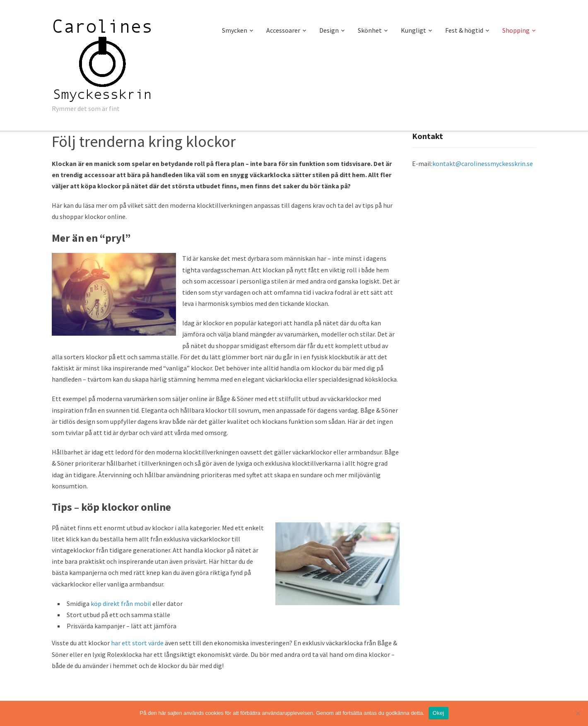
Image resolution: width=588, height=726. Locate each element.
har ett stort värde (137, 643)
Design (329, 30)
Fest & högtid (464, 30)
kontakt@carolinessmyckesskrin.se (483, 163)
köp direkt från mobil (121, 603)
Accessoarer (283, 30)
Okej (439, 713)
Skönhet (370, 30)
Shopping (516, 30)
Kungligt (413, 30)
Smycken (235, 30)
